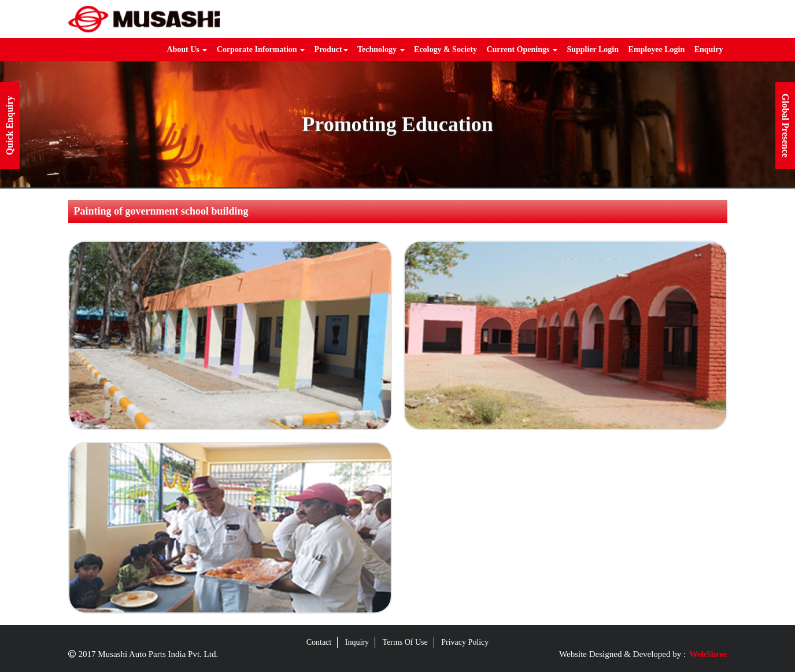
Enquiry (709, 49)
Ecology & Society (445, 49)
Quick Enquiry (10, 126)
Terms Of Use (405, 642)
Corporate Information (261, 49)
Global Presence (785, 125)
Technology (381, 49)
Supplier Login (593, 49)
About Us (187, 49)
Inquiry (357, 642)
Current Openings (522, 49)
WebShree (708, 654)
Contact (319, 642)
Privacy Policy (465, 642)
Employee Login (657, 49)
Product (331, 49)
